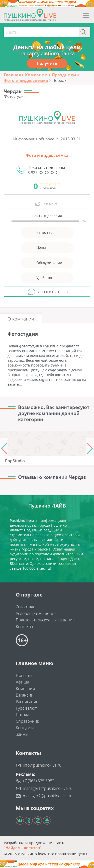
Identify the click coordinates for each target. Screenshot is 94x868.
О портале (26, 607)
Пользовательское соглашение (45, 620)
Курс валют (26, 708)
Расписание (27, 702)
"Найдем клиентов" (23, 848)
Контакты (24, 626)
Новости (24, 675)
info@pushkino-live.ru (42, 765)
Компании (25, 689)
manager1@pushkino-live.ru (48, 788)
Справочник (27, 721)
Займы (22, 734)
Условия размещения (36, 613)
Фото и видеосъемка (47, 155)
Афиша (22, 682)
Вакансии (25, 695)
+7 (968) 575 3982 (38, 781)
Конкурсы (25, 728)
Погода (22, 715)
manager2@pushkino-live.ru (48, 796)
